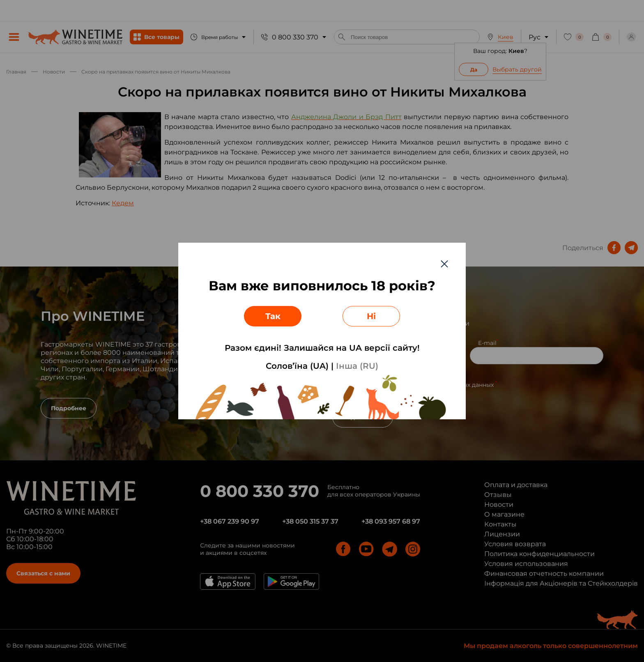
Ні (371, 316)
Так (273, 316)
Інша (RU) (357, 366)
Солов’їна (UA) (297, 366)
